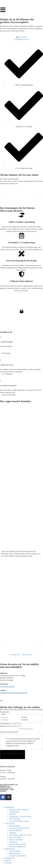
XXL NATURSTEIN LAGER (19, 821)
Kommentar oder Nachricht (9, 732)
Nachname (25, 720)
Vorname (24, 717)
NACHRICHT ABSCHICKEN (12, 754)
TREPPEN (13, 833)
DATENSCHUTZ (6, 788)
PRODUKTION (10, 849)
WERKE (3, 791)
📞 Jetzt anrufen (21, 37)
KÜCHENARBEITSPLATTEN (19, 828)
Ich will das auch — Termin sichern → (22, 655)
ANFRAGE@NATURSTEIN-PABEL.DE (13, 693)
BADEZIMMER (15, 826)
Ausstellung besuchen (21, 39)
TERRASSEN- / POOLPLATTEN (20, 817)
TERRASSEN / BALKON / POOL (20, 835)
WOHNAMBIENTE (16, 831)
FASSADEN (13, 842)
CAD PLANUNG (15, 851)
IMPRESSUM (5, 786)
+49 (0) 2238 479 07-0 (7, 687)
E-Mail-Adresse (6, 724)
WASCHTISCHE (15, 819)
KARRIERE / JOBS (7, 790)
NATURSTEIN (14, 812)
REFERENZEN (10, 858)
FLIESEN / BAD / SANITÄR (19, 810)
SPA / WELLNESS (15, 837)
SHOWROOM (9, 807)
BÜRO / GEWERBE (16, 840)
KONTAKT (8, 863)
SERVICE (8, 861)
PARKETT (13, 814)
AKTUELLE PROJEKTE (17, 847)
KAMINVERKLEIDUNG (18, 844)
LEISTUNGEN (10, 824)
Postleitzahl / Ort (5, 726)
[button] (3, 194)
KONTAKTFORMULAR (9, 785)
